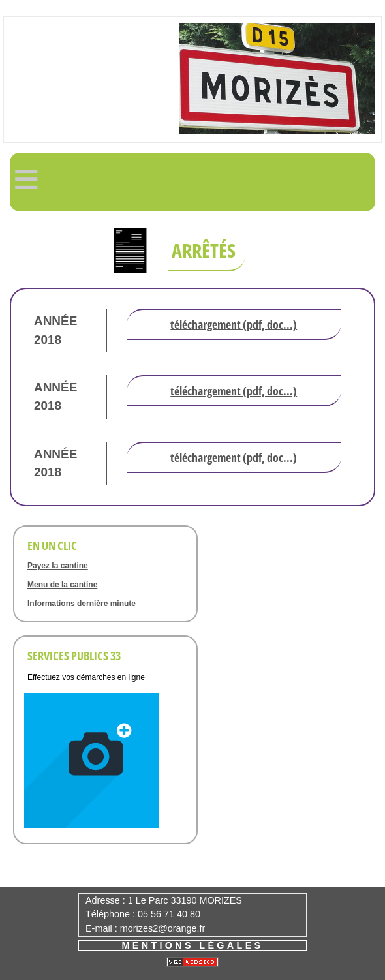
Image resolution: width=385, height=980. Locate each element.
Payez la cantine (58, 566)
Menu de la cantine (62, 585)
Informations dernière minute (82, 604)
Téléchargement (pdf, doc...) (234, 324)
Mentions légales (192, 945)
